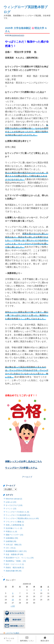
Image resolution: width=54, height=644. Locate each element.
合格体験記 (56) (12, 538)
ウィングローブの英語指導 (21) (18, 515)
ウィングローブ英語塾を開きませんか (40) (22, 518)
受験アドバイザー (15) (14, 535)
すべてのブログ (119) (14, 505)
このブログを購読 (12, 633)
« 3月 (13, 606)
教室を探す (45, 641)
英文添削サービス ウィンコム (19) (20, 558)
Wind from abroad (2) (14, 499)
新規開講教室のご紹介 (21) (16, 551)
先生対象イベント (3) (14, 528)
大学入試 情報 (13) (14, 545)
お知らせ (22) (11, 502)
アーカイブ (27, 477)
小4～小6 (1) (11, 548)
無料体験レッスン (27, 641)
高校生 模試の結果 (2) (15, 568)
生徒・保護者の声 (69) (14, 554)
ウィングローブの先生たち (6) (17, 512)
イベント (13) (11, 509)
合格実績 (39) (11, 541)
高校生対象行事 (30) (14, 571)
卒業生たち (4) (11, 532)
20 (13, 600)
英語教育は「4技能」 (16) (16, 561)
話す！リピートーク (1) (15, 564)
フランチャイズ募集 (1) (15, 522)
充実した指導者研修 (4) (15, 525)
